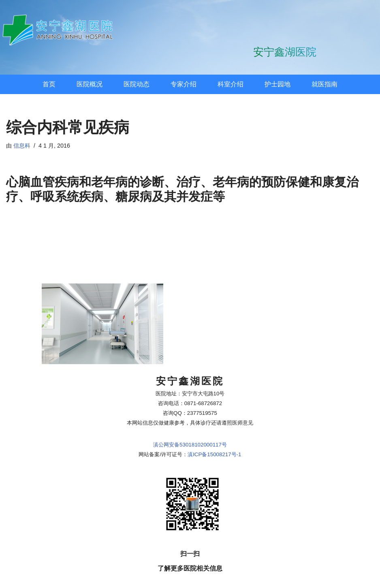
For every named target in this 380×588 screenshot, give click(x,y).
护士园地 (278, 84)
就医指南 (324, 84)
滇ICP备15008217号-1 (214, 420)
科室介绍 (231, 84)
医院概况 (90, 84)
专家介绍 (184, 84)
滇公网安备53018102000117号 (190, 410)
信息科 (22, 146)
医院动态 (137, 84)
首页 (49, 84)
